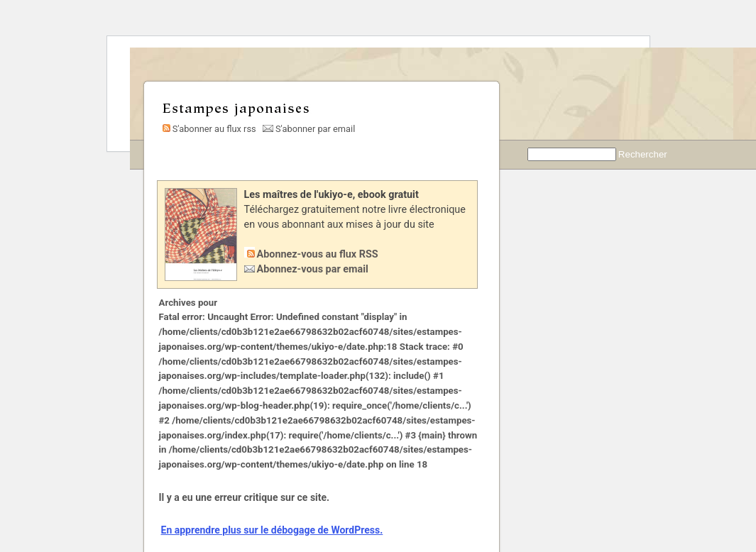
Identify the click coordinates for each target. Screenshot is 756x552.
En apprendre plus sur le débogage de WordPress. (272, 530)
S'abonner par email (309, 129)
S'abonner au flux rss (208, 129)
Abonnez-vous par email (313, 269)
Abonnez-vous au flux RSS (318, 254)
